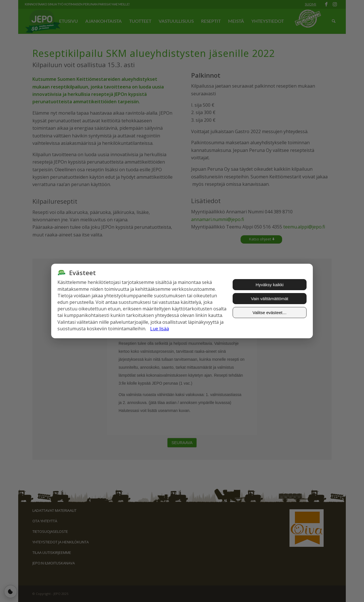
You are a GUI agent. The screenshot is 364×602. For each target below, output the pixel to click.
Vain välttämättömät (269, 299)
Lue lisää (160, 329)
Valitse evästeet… (270, 313)
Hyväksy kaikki (270, 285)
